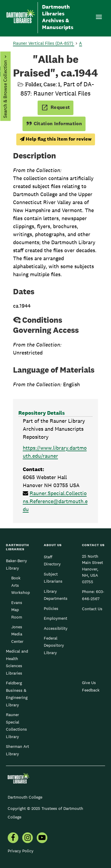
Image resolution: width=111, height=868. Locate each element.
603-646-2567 (93, 595)
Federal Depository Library (54, 645)
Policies (51, 608)
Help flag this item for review (56, 139)
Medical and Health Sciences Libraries (17, 662)
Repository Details (42, 413)
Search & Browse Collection (5, 89)
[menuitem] (13, 838)
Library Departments (56, 595)
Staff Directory (52, 560)
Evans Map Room (17, 610)
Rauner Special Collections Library (16, 725)
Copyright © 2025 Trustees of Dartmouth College (45, 813)
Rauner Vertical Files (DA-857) (44, 43)
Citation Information (54, 124)
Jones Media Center (17, 634)
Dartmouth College (25, 797)
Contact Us (92, 609)
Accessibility (56, 628)
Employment (55, 618)
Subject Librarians (53, 578)
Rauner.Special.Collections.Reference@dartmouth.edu (55, 501)
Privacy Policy (21, 851)
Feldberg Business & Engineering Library (17, 694)
